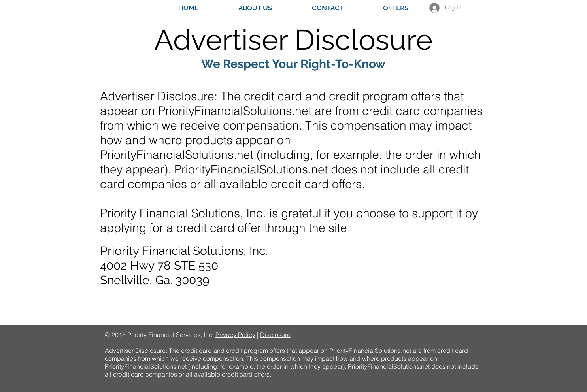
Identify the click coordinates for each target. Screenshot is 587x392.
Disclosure (275, 335)
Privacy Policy (235, 335)
